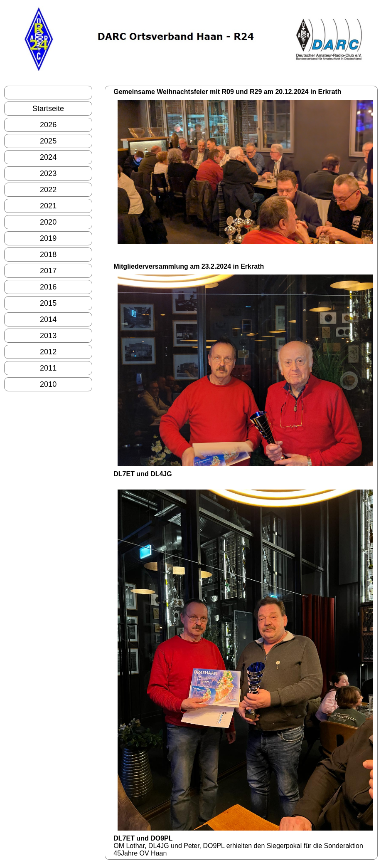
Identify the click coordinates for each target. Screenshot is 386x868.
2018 (48, 255)
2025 (48, 141)
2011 (48, 368)
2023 (48, 173)
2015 (48, 303)
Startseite (48, 109)
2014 (48, 319)
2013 (48, 336)
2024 (48, 157)
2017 (48, 271)
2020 (48, 222)
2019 (48, 238)
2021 (48, 206)
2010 (48, 384)
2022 (48, 190)
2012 (48, 352)
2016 (48, 287)
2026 (48, 125)
